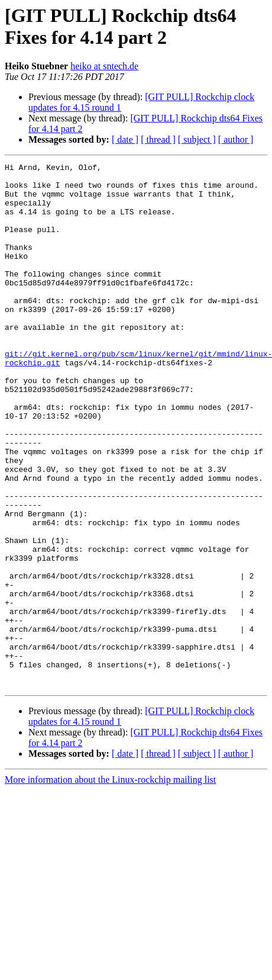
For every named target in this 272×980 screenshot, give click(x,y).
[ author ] (236, 139)
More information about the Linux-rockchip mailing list (110, 884)
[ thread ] (158, 139)
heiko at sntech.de (104, 66)
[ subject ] (197, 139)
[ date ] (125, 139)
